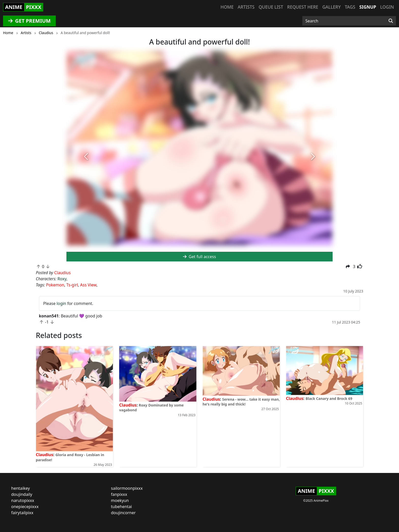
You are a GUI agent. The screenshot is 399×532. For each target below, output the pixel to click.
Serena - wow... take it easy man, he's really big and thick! (241, 402)
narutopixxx (23, 500)
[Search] (391, 21)
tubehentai (121, 507)
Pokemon (55, 285)
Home (227, 7)
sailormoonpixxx (127, 488)
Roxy (62, 279)
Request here (303, 7)
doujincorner (123, 513)
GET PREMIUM (29, 21)
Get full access (199, 257)
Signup (368, 7)
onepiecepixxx (25, 507)
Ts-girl (72, 285)
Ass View (88, 285)
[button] (86, 157)
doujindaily (22, 494)
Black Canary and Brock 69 (329, 398)
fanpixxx (119, 494)
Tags (350, 7)
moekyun (120, 500)
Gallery (332, 7)
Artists (246, 7)
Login (387, 7)
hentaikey (20, 488)
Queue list (271, 7)
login (61, 303)
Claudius (45, 455)
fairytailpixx (22, 513)
